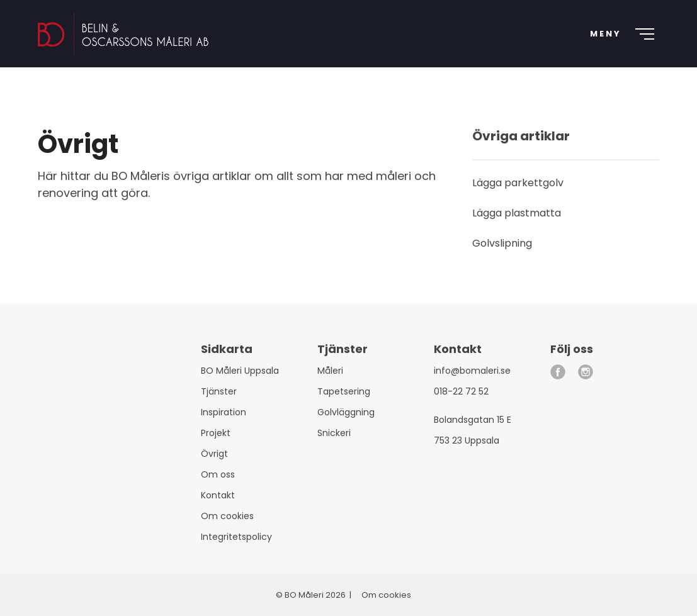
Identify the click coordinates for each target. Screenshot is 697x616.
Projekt (216, 433)
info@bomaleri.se (472, 371)
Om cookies (227, 516)
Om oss (218, 474)
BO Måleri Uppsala (240, 371)
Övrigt (214, 454)
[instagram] (586, 372)
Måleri (330, 371)
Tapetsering (344, 391)
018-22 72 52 (461, 391)
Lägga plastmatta (517, 213)
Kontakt (218, 495)
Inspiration (224, 412)
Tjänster (219, 391)
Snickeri (334, 433)
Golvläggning (346, 412)
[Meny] (618, 38)
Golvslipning (502, 243)
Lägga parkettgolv (518, 183)
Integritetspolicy (236, 537)
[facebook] (558, 372)
